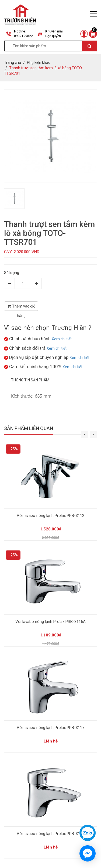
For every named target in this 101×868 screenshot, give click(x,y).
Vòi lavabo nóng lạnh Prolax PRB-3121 (50, 834)
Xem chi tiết (62, 339)
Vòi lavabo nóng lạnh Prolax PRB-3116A (50, 622)
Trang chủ (13, 62)
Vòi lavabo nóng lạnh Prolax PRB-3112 (50, 516)
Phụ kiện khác (39, 62)
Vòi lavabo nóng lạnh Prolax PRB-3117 (50, 728)
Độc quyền (53, 36)
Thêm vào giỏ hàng (21, 307)
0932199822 (23, 36)
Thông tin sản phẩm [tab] (30, 380)
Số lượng (12, 273)
